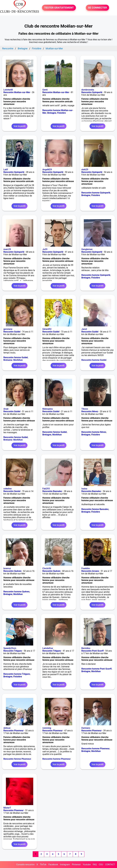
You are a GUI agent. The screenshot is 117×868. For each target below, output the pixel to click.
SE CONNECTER (97, 8)
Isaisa (84, 489)
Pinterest (76, 865)
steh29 (85, 170)
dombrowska (88, 90)
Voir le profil (19, 126)
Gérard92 (47, 329)
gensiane (8, 329)
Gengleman (87, 249)
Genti (45, 90)
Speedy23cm (10, 648)
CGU (101, 865)
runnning (47, 728)
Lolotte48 (8, 90)
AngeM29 (47, 170)
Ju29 (45, 249)
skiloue (7, 728)
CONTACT (110, 865)
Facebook (53, 865)
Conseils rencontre (25, 865)
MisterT (7, 808)
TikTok (43, 865)
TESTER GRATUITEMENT (59, 8)
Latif (6, 170)
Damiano (86, 728)
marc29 (7, 249)
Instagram (65, 865)
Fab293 (46, 489)
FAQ (95, 865)
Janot (84, 329)
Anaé (6, 409)
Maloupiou (48, 409)
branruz (7, 568)
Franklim (86, 568)
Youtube (87, 865)
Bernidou (86, 648)
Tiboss (85, 409)
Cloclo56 (47, 568)
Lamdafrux (48, 648)
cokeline (8, 489)
